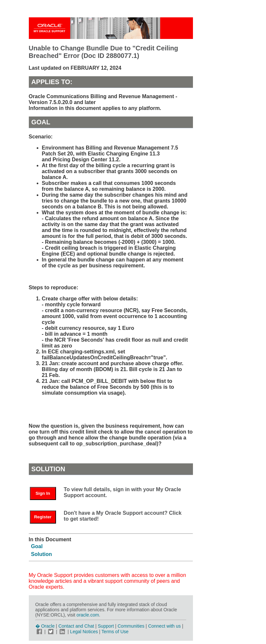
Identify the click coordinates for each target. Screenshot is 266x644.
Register (43, 517)
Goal (37, 546)
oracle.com (88, 615)
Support (106, 626)
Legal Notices (84, 632)
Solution (42, 554)
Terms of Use (115, 632)
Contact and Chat (76, 626)
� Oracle (45, 626)
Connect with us (165, 626)
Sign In (43, 493)
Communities (131, 626)
